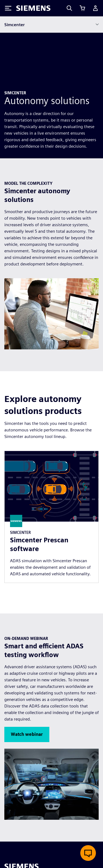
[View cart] (82, 8)
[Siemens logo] (33, 8)
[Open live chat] (88, 853)
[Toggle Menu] (8, 8)
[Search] (69, 8)
